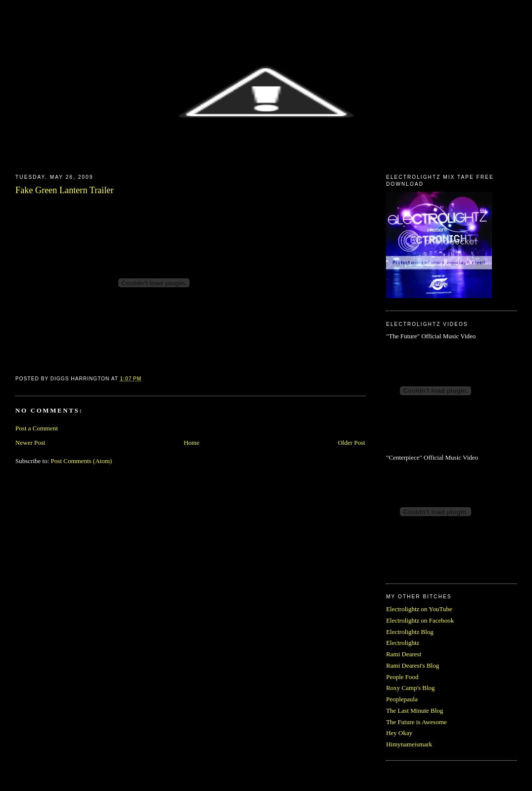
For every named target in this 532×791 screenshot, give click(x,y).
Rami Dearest (404, 654)
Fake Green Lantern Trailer (64, 190)
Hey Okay (399, 733)
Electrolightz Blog (410, 632)
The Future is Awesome (416, 722)
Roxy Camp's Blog (410, 688)
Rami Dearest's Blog (412, 665)
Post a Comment (37, 428)
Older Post (352, 443)
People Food (402, 677)
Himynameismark (409, 744)
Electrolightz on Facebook (420, 620)
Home (192, 443)
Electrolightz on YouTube (419, 609)
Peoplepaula (402, 699)
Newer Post (30, 443)
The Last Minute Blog (414, 711)
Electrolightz (403, 643)
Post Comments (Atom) (82, 461)
